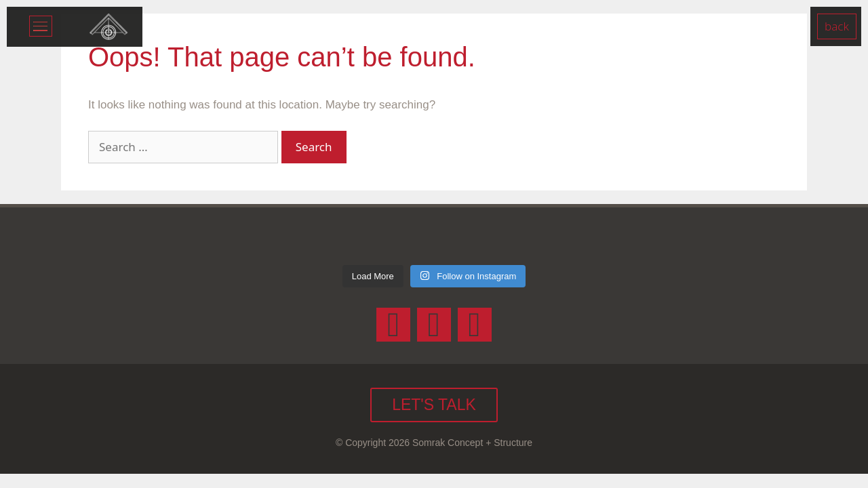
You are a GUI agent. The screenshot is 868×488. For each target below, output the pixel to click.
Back (837, 26)
